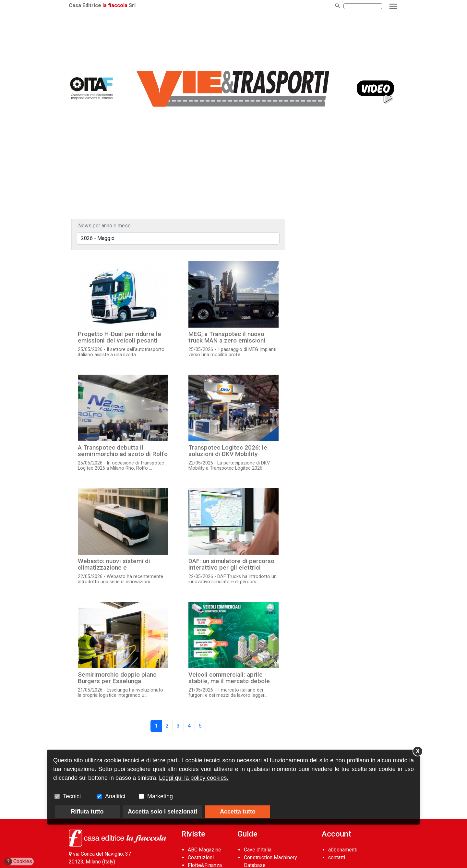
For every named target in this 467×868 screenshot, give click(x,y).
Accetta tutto (238, 812)
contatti (337, 857)
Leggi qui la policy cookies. (194, 778)
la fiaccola (115, 5)
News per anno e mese (104, 226)
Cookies (18, 862)
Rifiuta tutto (87, 812)
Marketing (160, 796)
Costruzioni (201, 857)
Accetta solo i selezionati (162, 812)
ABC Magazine (204, 850)
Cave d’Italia (258, 850)
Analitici (115, 796)
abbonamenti (343, 850)
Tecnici (72, 796)
